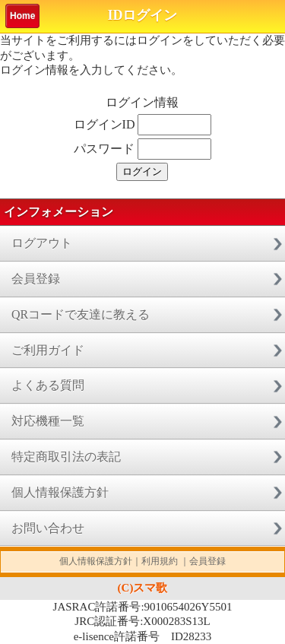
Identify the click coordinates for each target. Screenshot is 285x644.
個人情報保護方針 (60, 492)
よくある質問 (48, 385)
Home (22, 16)
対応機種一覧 (48, 421)
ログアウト (42, 243)
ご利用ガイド (48, 350)
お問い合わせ (48, 528)
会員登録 (36, 279)
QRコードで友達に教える (81, 314)
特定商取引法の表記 (66, 457)
